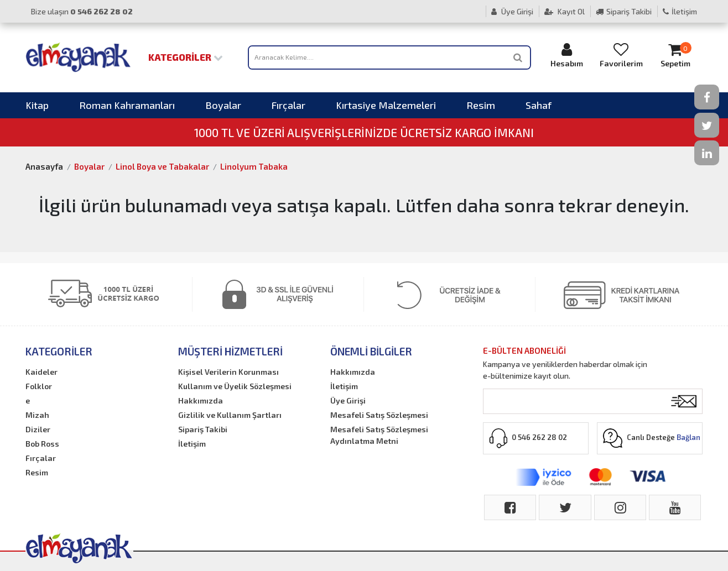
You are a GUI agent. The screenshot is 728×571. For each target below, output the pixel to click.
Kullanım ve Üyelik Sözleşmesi (235, 386)
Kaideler (41, 372)
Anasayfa (44, 166)
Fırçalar (288, 105)
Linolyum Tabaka (254, 166)
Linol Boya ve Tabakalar (162, 166)
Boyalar (223, 105)
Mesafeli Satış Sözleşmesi (379, 415)
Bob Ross (42, 444)
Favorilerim (621, 55)
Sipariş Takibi (624, 11)
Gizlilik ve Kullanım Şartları (230, 415)
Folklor (39, 386)
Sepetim (675, 55)
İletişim (680, 11)
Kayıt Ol (565, 11)
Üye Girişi (512, 11)
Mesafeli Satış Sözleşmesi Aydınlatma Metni (379, 435)
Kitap (37, 105)
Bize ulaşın (82, 11)
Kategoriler (186, 57)
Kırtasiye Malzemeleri (386, 105)
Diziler (38, 429)
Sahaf (539, 105)
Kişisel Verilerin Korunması (228, 372)
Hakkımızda (201, 400)
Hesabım (567, 55)
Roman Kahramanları (127, 105)
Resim (481, 105)
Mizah (37, 415)
